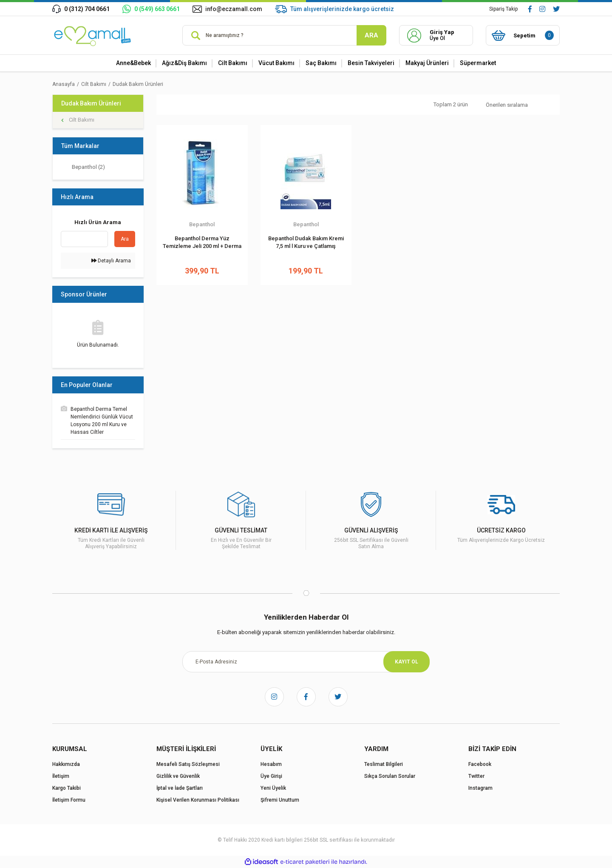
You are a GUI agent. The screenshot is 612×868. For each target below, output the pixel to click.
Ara (125, 239)
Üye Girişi (271, 776)
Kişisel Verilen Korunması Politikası (198, 800)
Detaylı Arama (111, 261)
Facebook (480, 764)
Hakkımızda (66, 764)
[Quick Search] (84, 239)
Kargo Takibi (67, 788)
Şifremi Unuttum (280, 800)
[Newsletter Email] (306, 662)
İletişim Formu (69, 800)
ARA (371, 35)
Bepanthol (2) (88, 167)
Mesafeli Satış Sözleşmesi (188, 764)
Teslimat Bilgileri (384, 764)
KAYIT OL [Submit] (407, 662)
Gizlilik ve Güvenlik (178, 776)
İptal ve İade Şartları (180, 788)
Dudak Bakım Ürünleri (138, 84)
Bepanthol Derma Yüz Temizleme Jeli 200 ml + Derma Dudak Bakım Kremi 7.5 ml (202, 243)
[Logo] (93, 35)
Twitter (476, 776)
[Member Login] (436, 35)
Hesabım (271, 764)
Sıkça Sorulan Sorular (390, 776)
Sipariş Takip (503, 9)
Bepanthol (202, 224)
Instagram (480, 788)
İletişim (61, 776)
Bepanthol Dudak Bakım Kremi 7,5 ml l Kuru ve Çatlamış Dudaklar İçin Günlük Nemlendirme (306, 243)
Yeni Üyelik (273, 788)
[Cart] (523, 35)
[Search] (284, 35)
